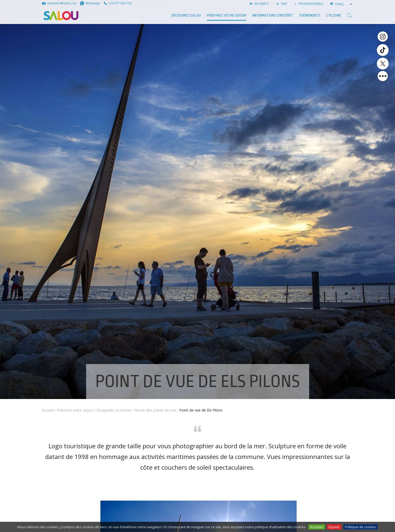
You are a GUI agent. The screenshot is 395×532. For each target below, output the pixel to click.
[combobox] (344, 4)
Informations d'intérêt (273, 15)
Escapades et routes (114, 410)
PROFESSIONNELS (309, 4)
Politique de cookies (361, 527)
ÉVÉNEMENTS (310, 15)
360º (282, 4)
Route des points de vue (155, 410)
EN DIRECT (260, 4)
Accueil (48, 410)
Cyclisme (334, 15)
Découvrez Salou (186, 15)
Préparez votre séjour (227, 15)
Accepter (317, 527)
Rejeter (334, 527)
